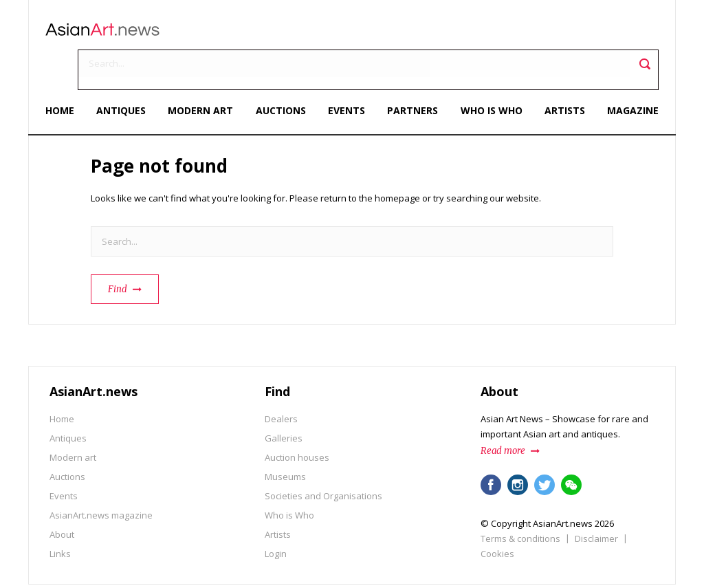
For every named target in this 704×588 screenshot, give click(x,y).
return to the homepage (370, 160)
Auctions (282, 74)
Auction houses (297, 420)
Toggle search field (640, 35)
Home (64, 74)
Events (346, 74)
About (62, 497)
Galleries (284, 400)
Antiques (124, 74)
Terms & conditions (520, 501)
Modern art (203, 74)
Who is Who (489, 74)
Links (60, 516)
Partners (412, 74)
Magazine (629, 74)
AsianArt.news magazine (101, 477)
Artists (561, 74)
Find (118, 251)
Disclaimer (596, 501)
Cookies (497, 516)
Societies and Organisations (323, 458)
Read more (503, 413)
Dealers (281, 381)
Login (276, 516)
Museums (285, 439)
